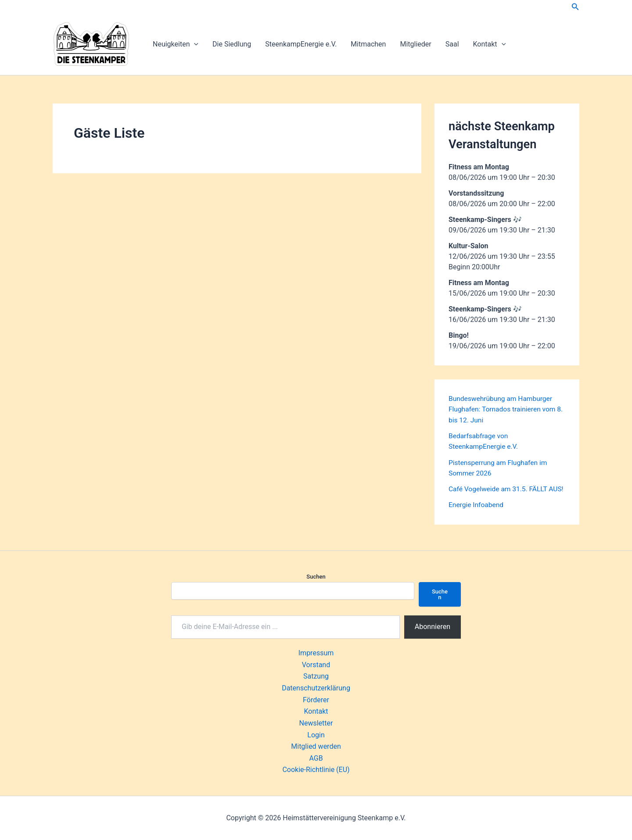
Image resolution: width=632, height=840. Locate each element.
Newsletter (316, 724)
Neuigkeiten (176, 44)
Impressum (316, 654)
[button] (575, 7)
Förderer (316, 700)
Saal (452, 44)
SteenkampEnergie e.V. (301, 44)
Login (316, 735)
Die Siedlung (232, 44)
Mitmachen (368, 44)
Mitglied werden (316, 747)
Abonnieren (433, 628)
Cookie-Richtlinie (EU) (316, 770)
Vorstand (316, 666)
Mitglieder (415, 44)
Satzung (316, 677)
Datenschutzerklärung (316, 689)
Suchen (316, 578)
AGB (316, 758)
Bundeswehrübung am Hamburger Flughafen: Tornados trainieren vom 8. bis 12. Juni (504, 409)
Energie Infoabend (477, 514)
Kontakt (490, 44)
